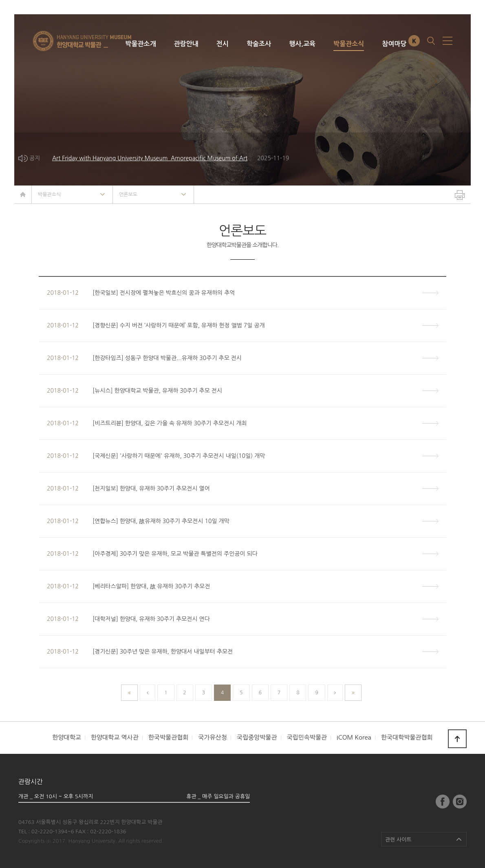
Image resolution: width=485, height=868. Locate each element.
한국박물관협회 (169, 737)
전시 (223, 44)
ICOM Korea (354, 737)
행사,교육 (302, 44)
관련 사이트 (398, 840)
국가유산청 (213, 737)
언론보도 (128, 194)
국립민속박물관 (307, 737)
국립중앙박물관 (257, 737)
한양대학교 (67, 737)
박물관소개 (140, 44)
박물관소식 (349, 44)
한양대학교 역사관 (115, 737)
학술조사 (259, 44)
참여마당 (394, 44)
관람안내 (186, 44)
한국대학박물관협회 (407, 737)
